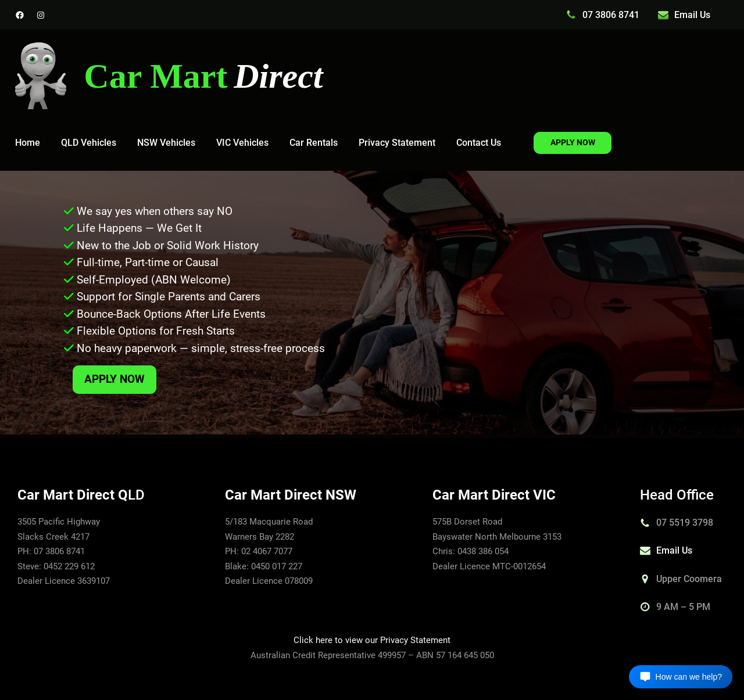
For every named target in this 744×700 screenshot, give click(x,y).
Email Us (692, 15)
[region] (372, 303)
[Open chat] (681, 677)
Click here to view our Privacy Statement (372, 640)
